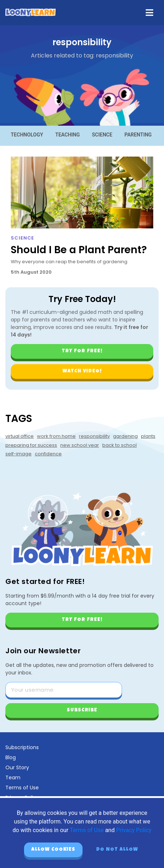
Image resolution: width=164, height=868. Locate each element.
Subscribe (82, 710)
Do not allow (117, 850)
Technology (27, 135)
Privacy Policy (134, 830)
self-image (18, 454)
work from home (56, 436)
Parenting (138, 135)
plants (148, 436)
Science (102, 135)
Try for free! (82, 351)
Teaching (67, 135)
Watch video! (82, 371)
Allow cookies (53, 850)
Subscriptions (22, 747)
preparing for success (31, 445)
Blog (11, 757)
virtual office (20, 436)
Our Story (17, 767)
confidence (48, 454)
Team (13, 778)
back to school (120, 445)
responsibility (94, 436)
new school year (80, 445)
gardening (125, 436)
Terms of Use (22, 788)
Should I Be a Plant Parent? (79, 250)
